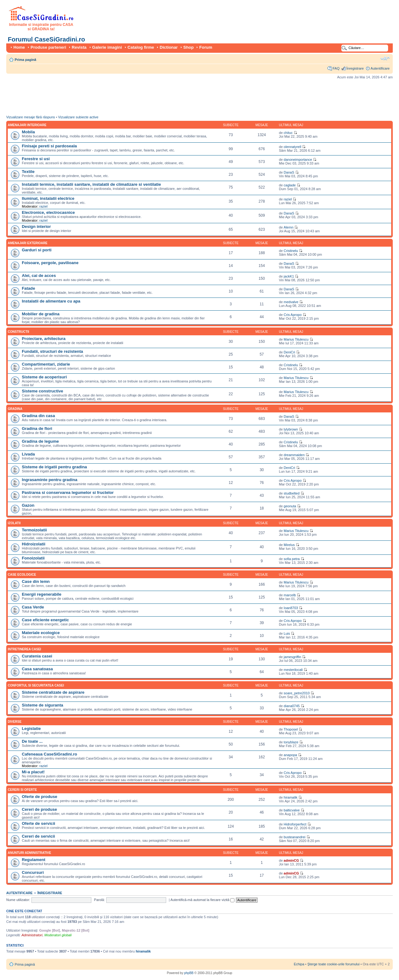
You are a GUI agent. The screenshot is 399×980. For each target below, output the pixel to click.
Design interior (36, 227)
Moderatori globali (58, 935)
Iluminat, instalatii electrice (48, 198)
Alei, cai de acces (39, 276)
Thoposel (291, 729)
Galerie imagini (107, 47)
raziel (43, 206)
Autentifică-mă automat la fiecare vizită (202, 900)
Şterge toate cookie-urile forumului (334, 964)
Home (19, 47)
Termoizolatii (34, 530)
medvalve (291, 302)
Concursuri (33, 872)
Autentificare (380, 68)
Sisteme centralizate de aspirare (53, 692)
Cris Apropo (293, 315)
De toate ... (32, 741)
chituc (288, 133)
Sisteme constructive (43, 391)
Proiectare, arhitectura (44, 339)
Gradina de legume (40, 441)
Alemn (288, 227)
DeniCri (289, 352)
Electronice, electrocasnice (48, 212)
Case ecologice (22, 575)
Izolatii (14, 523)
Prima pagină (25, 60)
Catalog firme (141, 47)
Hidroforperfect (295, 824)
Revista (79, 47)
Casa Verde (33, 607)
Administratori (32, 935)
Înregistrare (355, 68)
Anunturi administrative (29, 853)
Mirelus (289, 545)
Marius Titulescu (296, 339)
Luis (287, 633)
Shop (188, 47)
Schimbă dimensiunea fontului (385, 58)
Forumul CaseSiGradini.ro (46, 39)
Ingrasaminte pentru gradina (50, 480)
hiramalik (291, 797)
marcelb (290, 595)
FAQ (336, 68)
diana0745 (292, 706)
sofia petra (292, 559)
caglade (290, 185)
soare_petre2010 (297, 693)
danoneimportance (298, 160)
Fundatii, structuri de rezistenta (52, 351)
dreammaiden (294, 455)
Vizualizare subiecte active (78, 117)
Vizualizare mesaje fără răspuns (31, 117)
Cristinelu (291, 251)
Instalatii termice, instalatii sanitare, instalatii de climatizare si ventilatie (91, 184)
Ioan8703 (291, 608)
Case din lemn (36, 581)
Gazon (28, 505)
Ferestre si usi (36, 159)
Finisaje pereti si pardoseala (49, 146)
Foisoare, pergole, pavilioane (50, 263)
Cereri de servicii (38, 836)
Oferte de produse (40, 797)
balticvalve (292, 810)
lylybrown (291, 429)
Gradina (15, 409)
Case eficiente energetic (45, 620)
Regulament (34, 860)
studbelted (292, 493)
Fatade (29, 288)
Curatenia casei (37, 656)
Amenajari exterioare (28, 243)
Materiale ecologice (41, 633)
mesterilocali (293, 670)
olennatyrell (292, 147)
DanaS (289, 172)
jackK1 (289, 276)
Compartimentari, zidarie (46, 364)
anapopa (290, 755)
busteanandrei (295, 837)
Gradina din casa (38, 416)
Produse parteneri (48, 47)
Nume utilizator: (18, 900)
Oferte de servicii (38, 823)
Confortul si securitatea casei (36, 685)
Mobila (28, 132)
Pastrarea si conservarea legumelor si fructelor (68, 492)
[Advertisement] (120, 99)
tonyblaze (291, 742)
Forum (206, 47)
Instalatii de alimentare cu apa (51, 301)
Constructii (18, 332)
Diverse (15, 722)
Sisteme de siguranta (43, 705)
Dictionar (169, 47)
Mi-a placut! (33, 772)
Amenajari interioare (27, 125)
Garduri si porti (37, 250)
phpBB (189, 973)
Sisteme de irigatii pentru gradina (54, 467)
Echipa (299, 964)
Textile (28, 172)
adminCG (291, 860)
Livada (28, 454)
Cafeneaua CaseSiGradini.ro (49, 754)
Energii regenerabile (42, 594)
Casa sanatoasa (37, 669)
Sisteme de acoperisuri (44, 377)
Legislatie (31, 729)
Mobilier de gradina (41, 314)
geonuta (290, 506)
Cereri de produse (39, 809)
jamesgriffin (292, 657)
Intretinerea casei (24, 649)
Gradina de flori (37, 428)
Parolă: (100, 900)
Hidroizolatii (34, 544)
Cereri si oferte (22, 790)
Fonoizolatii (33, 558)
